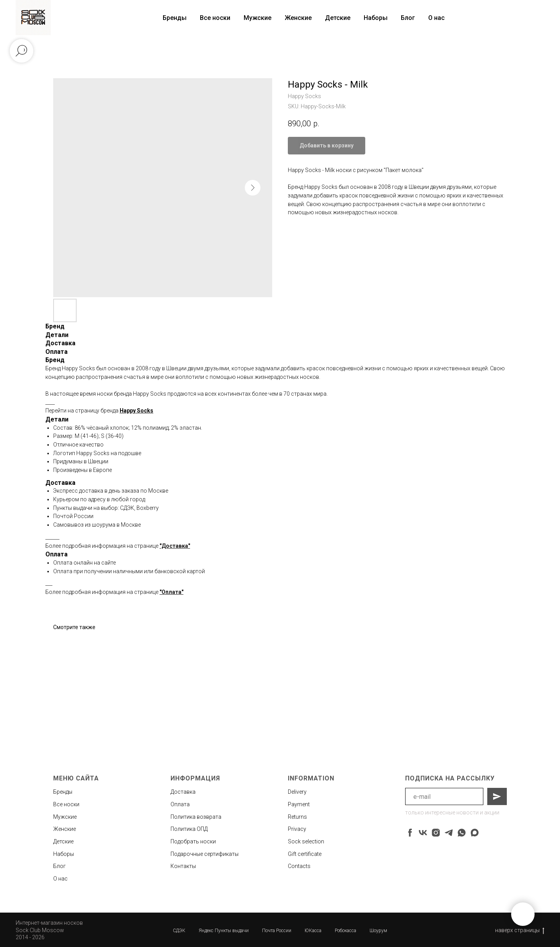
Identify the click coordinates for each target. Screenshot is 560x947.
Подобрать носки (193, 841)
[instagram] (436, 833)
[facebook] (410, 833)
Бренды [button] (175, 18)
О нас (436, 18)
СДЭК (179, 931)
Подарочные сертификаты (205, 854)
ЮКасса (313, 931)
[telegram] (449, 833)
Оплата (180, 804)
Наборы (376, 18)
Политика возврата (196, 817)
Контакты (183, 866)
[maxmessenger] (475, 833)
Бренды (63, 792)
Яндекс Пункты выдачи (224, 931)
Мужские (258, 18)
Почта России (277, 931)
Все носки (215, 18)
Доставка (183, 792)
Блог (408, 18)
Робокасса (346, 931)
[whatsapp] (462, 833)
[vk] (423, 833)
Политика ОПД (189, 829)
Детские (338, 18)
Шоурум (378, 931)
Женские (298, 18)
